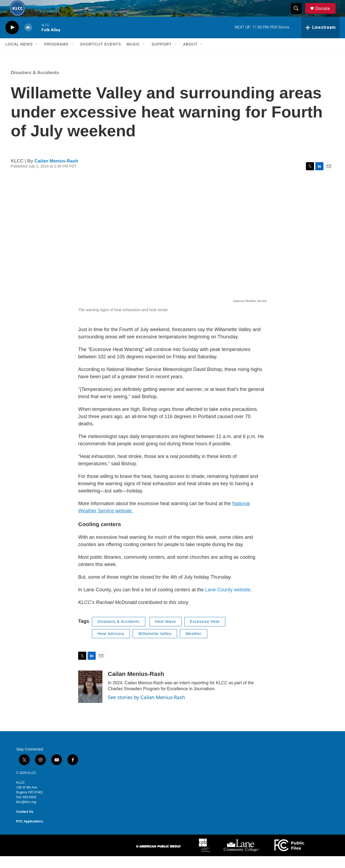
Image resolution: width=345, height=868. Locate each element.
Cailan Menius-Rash (56, 173)
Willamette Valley (155, 645)
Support (161, 56)
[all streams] (320, 39)
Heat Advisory (111, 645)
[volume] (28, 39)
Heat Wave (165, 633)
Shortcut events (101, 56)
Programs (56, 56)
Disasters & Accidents (35, 84)
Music (133, 56)
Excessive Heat (205, 633)
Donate (326, 14)
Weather (194, 645)
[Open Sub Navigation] (37, 56)
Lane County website (228, 602)
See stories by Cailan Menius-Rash (146, 709)
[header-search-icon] (299, 14)
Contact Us (25, 824)
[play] (12, 39)
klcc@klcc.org (26, 814)
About (190, 56)
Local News (19, 56)
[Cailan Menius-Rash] (90, 699)
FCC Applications (30, 833)
